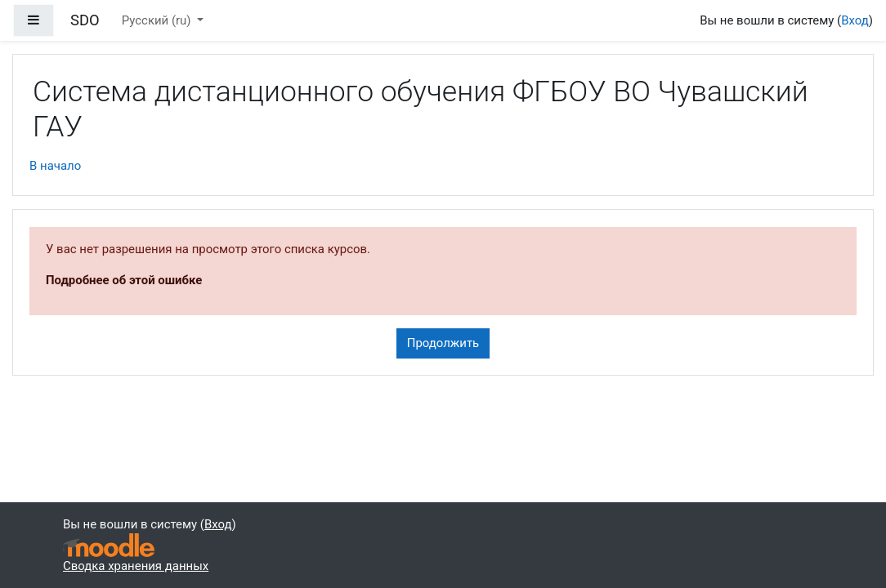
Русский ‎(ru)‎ (158, 20)
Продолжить (443, 343)
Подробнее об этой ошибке (124, 280)
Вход (855, 20)
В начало (55, 166)
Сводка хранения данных (136, 566)
